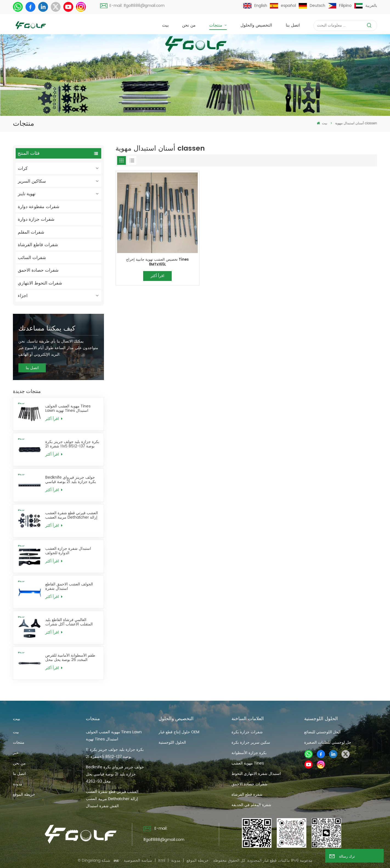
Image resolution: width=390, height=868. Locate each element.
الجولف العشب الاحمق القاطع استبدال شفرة (69, 587)
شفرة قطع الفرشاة (247, 794)
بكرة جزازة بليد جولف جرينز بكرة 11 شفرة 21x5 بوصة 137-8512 (72, 444)
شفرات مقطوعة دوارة (39, 207)
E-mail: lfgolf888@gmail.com (132, 6)
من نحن (189, 25)
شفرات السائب (32, 258)
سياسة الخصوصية (138, 860)
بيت (165, 25)
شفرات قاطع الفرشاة (38, 245)
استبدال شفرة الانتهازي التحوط (256, 774)
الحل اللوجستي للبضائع (322, 732)
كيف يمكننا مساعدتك (47, 329)
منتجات (216, 25)
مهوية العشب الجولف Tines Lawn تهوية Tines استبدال (68, 409)
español (283, 6)
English (255, 6)
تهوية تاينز (27, 194)
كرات (23, 168)
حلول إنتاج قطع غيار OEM (179, 732)
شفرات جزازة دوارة (36, 219)
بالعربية (366, 6)
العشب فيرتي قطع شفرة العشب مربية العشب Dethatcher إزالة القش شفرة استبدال (72, 515)
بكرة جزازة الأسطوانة (249, 753)
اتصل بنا (293, 25)
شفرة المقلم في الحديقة (251, 805)
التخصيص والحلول (256, 25)
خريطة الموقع (24, 794)
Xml (162, 860)
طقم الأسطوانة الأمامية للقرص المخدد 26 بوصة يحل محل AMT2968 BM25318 (70, 658)
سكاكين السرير (32, 181)
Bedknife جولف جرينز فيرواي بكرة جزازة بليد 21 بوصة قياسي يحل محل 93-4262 (71, 480)
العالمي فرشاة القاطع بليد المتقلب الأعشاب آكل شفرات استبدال (69, 622)
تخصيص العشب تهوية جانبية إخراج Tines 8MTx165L (157, 262)
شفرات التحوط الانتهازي (40, 283)
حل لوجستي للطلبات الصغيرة (328, 742)
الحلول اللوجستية (172, 742)
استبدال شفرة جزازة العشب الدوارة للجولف (68, 551)
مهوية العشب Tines (248, 763)
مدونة (18, 784)
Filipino (340, 6)
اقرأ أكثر (54, 419)
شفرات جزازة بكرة (247, 732)
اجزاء (23, 296)
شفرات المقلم (31, 232)
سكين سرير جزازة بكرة (251, 742)
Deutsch (312, 6)
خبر (16, 753)
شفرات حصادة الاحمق (38, 270)
